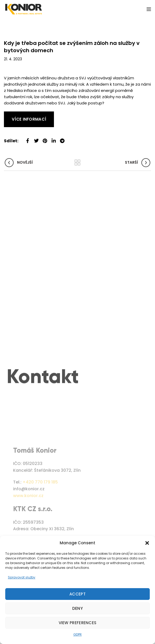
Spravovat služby (22, 577)
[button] (147, 543)
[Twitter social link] (36, 139)
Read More (14, 114)
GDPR (77, 634)
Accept (77, 594)
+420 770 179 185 (40, 510)
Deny (77, 608)
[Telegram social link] (62, 139)
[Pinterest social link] (45, 139)
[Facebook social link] (28, 139)
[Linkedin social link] (54, 139)
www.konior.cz (28, 523)
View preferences (78, 623)
